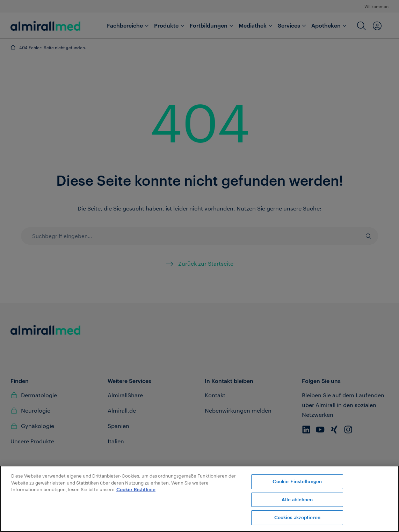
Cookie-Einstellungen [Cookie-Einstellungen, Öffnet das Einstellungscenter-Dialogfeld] (297, 482)
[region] (199, 499)
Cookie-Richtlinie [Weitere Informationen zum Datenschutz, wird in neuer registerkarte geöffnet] (136, 490)
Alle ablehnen (297, 500)
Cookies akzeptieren (297, 518)
